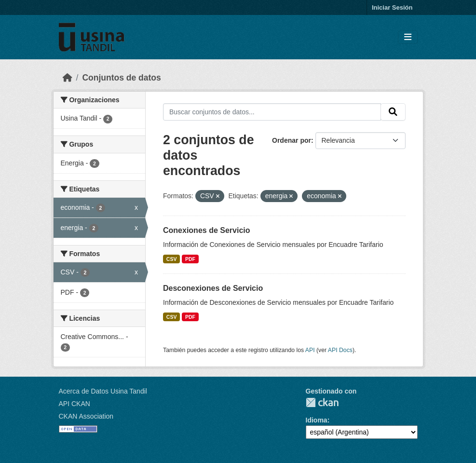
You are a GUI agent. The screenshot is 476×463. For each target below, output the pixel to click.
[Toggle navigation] (408, 37)
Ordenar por (292, 140)
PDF (190, 259)
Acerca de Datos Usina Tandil (103, 391)
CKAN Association (86, 416)
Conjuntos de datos (121, 78)
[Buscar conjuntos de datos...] (272, 112)
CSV (172, 259)
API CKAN (75, 404)
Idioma (317, 420)
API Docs (340, 350)
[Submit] (393, 112)
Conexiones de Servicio (207, 230)
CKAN (322, 402)
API (310, 350)
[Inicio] (68, 78)
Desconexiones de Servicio (213, 288)
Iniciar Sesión (392, 7)
